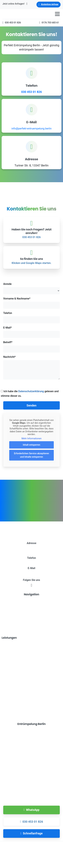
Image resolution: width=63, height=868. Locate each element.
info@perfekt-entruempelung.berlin (31, 129)
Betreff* (31, 347)
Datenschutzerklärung (31, 391)
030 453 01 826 (31, 92)
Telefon (31, 317)
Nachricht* (31, 367)
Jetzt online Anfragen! (15, 4)
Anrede (31, 288)
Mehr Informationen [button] (31, 438)
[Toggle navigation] (57, 14)
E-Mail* (31, 332)
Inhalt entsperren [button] (31, 445)
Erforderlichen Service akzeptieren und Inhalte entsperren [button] (31, 455)
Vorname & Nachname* (31, 303)
